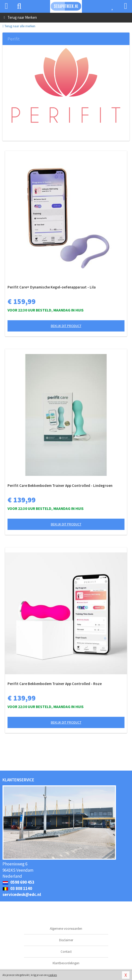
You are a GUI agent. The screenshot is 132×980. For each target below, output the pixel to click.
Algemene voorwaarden (66, 929)
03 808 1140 (17, 888)
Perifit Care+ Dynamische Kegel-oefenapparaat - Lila (52, 287)
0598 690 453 (18, 882)
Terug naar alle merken (19, 26)
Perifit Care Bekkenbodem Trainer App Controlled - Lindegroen (60, 485)
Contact (66, 952)
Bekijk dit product (66, 326)
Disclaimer (66, 940)
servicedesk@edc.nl (22, 894)
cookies (53, 975)
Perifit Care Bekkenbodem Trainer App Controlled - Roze (55, 684)
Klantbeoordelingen (66, 963)
